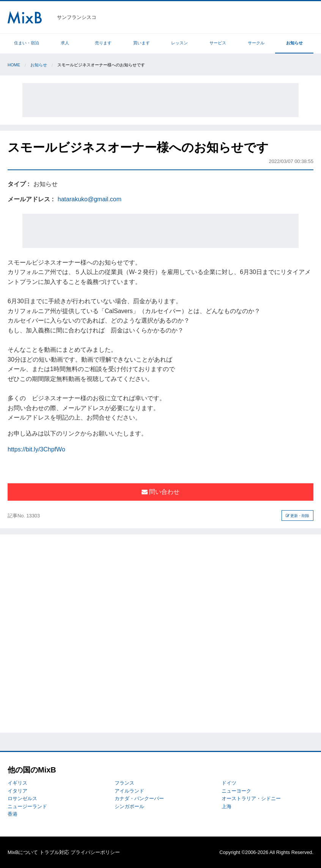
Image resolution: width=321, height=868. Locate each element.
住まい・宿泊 (27, 43)
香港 (13, 814)
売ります (103, 43)
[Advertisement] (160, 100)
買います (142, 43)
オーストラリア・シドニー (251, 798)
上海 (227, 806)
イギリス (17, 783)
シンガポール (129, 806)
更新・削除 (298, 516)
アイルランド (129, 791)
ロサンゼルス (22, 798)
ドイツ (229, 783)
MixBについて (23, 852)
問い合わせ (160, 492)
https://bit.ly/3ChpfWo (36, 449)
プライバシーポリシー (95, 852)
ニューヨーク (236, 791)
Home (14, 65)
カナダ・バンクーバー (139, 798)
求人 (65, 43)
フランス (124, 783)
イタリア (17, 791)
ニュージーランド (27, 806)
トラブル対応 (54, 852)
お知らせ (294, 43)
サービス (218, 43)
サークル (256, 43)
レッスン (179, 43)
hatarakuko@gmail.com (90, 199)
